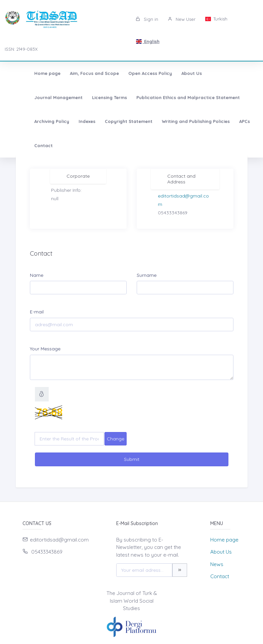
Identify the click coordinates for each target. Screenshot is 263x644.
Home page (26, 73)
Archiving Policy (187, 97)
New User (182, 19)
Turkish (216, 19)
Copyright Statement (37, 121)
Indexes (223, 97)
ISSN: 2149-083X (21, 49)
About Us (170, 73)
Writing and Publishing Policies (104, 121)
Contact (177, 121)
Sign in (147, 19)
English (147, 41)
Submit (132, 459)
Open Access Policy (129, 73)
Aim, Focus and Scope (73, 73)
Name (37, 275)
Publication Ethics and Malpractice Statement (109, 97)
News (217, 564)
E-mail (37, 312)
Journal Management (214, 73)
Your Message (45, 349)
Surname (147, 275)
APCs (152, 121)
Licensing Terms (30, 97)
